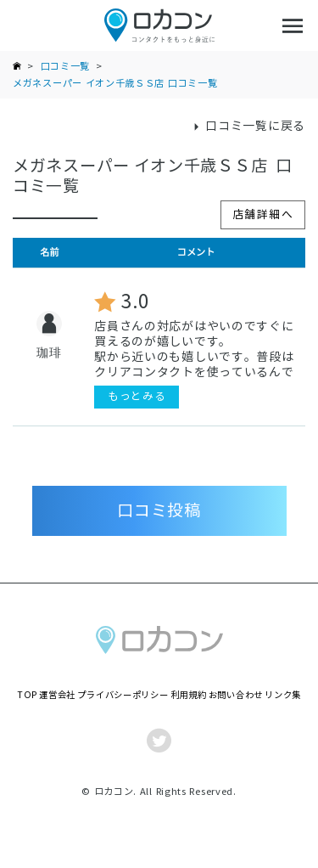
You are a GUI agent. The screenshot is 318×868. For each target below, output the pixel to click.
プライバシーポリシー (123, 695)
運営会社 (57, 695)
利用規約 (189, 695)
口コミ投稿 (159, 510)
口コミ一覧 (66, 66)
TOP (27, 695)
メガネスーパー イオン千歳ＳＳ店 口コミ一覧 (115, 83)
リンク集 (283, 695)
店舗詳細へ (263, 214)
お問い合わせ (236, 695)
